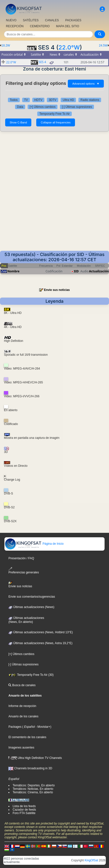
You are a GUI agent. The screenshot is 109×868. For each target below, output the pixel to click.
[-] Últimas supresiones (77, 107)
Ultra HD (68, 100)
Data (20, 107)
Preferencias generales (24, 571)
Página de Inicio (34, 544)
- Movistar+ (43, 727)
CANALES (52, 20)
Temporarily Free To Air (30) (31, 675)
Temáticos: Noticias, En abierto (33, 789)
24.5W (103, 46)
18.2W (6, 46)
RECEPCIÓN (15, 26)
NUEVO (11, 20)
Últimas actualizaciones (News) (31, 607)
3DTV (53, 100)
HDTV (38, 100)
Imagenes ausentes (21, 748)
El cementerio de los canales (27, 737)
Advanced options (86, 84)
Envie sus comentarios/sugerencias (32, 597)
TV (26, 100)
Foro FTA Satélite (24, 813)
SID (76, 271)
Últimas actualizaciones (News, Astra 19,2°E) (40, 643)
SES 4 (42, 62)
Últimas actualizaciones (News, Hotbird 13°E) (41, 632)
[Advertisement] (54, 194)
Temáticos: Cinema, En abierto (33, 792)
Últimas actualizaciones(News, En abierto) (26, 620)
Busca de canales (22, 685)
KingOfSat (91, 860)
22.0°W (69, 47)
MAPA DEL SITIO (67, 26)
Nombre (13, 271)
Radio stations (90, 100)
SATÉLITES (31, 20)
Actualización (99, 271)
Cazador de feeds (24, 810)
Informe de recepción (22, 706)
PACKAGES (73, 20)
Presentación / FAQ (21, 558)
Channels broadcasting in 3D (30, 768)
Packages (15, 727)
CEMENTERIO (40, 26)
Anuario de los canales (23, 716)
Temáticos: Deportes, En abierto (34, 785)
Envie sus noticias (57, 290)
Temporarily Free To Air (54, 114)
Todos (14, 100)
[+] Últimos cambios (43, 107)
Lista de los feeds (24, 806)
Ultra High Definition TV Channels (35, 758)
